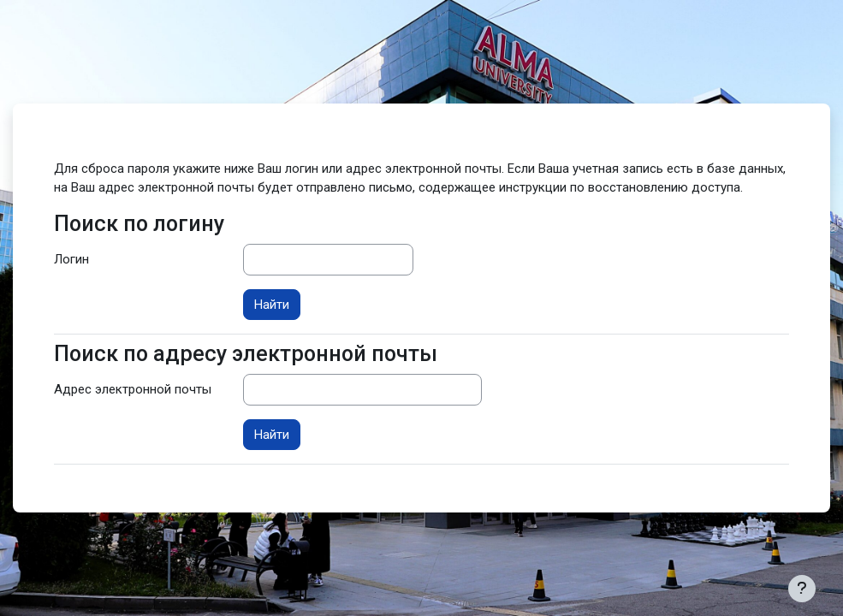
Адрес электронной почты (133, 389)
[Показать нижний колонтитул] (802, 589)
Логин (71, 259)
